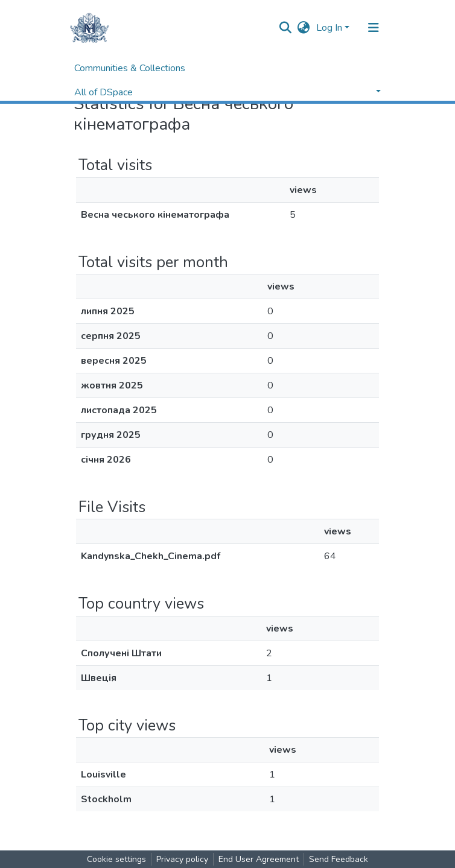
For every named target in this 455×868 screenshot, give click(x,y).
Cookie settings (116, 859)
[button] (304, 28)
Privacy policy (182, 859)
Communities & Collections (130, 68)
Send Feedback (339, 859)
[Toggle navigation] (374, 28)
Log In (329, 28)
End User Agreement (259, 859)
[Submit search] (286, 28)
